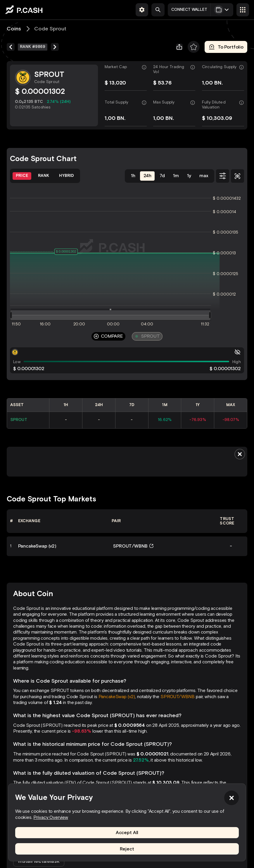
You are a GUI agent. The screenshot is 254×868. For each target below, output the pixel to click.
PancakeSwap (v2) (117, 697)
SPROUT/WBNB (178, 697)
